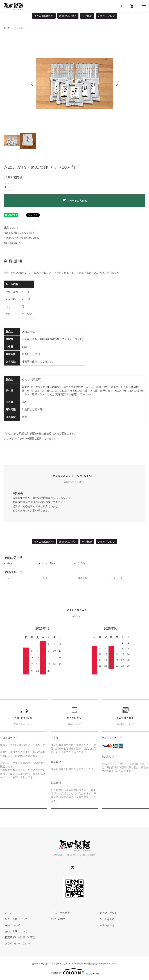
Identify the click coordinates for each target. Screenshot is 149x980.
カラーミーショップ (42, 964)
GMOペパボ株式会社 (87, 964)
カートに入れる (75, 201)
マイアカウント (107, 913)
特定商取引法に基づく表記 (19, 233)
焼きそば (81, 578)
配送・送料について (15, 919)
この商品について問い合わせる (21, 238)
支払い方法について (15, 931)
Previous (32, 84)
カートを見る (106, 919)
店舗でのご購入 (68, 16)
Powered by (74, 971)
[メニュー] (144, 6)
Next (117, 84)
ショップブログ (106, 16)
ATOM (61, 919)
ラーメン (117, 578)
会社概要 (87, 16)
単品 (8, 563)
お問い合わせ (106, 925)
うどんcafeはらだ (44, 16)
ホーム (7, 28)
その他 (80, 563)
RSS (54, 919)
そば (43, 578)
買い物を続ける (12, 243)
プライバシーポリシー (16, 943)
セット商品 (21, 28)
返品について (11, 228)
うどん (9, 578)
